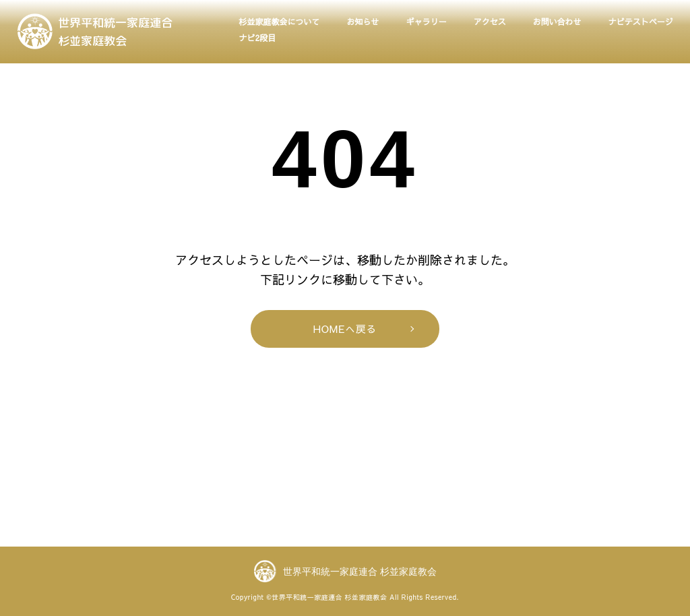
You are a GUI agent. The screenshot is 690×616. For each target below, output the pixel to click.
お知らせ (363, 22)
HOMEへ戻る (345, 329)
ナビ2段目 (258, 38)
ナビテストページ (641, 22)
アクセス (490, 22)
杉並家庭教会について (280, 22)
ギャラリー (427, 22)
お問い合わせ (557, 22)
